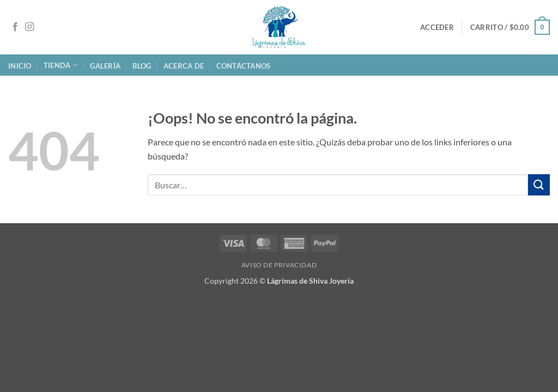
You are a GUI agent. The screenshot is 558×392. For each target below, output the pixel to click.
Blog (142, 66)
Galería (105, 66)
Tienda (61, 65)
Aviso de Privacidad (279, 265)
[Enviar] (539, 185)
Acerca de (184, 66)
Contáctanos (244, 66)
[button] (437, 27)
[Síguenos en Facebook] (15, 27)
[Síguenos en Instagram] (29, 27)
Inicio (20, 66)
